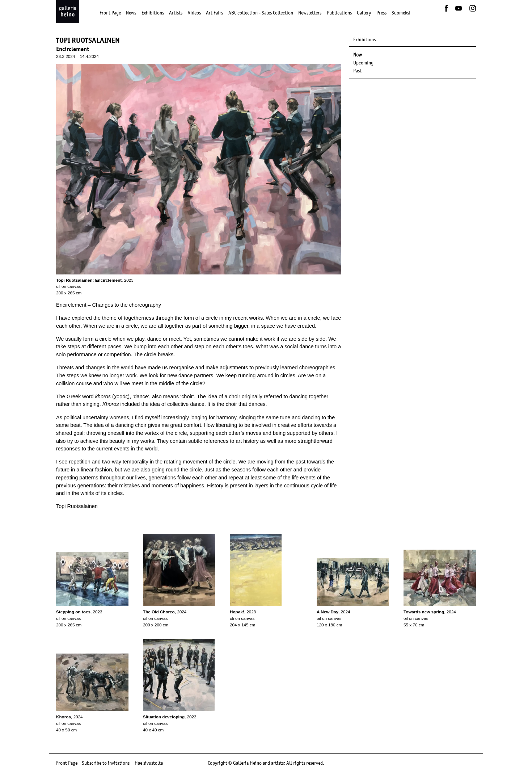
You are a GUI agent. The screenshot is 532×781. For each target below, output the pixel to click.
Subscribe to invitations (106, 763)
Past (357, 71)
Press (381, 13)
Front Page (110, 13)
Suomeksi (401, 13)
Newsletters (310, 13)
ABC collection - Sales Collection (261, 13)
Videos (194, 13)
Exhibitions (153, 13)
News (131, 13)
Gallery (364, 13)
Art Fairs (214, 13)
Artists (176, 13)
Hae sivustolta (149, 763)
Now (358, 55)
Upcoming (363, 63)
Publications (339, 13)
